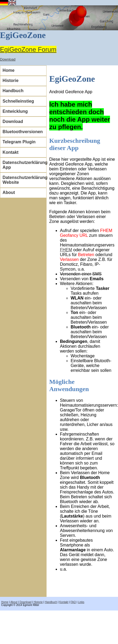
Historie (11, 80)
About (9, 192)
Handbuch (13, 91)
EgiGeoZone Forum (28, 49)
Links (81, 602)
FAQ (73, 602)
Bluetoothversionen (23, 132)
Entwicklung (15, 111)
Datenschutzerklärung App (24, 165)
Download (8, 59)
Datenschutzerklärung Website (24, 180)
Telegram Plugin (19, 142)
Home (9, 70)
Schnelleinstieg (18, 101)
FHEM (66, 250)
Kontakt (11, 152)
